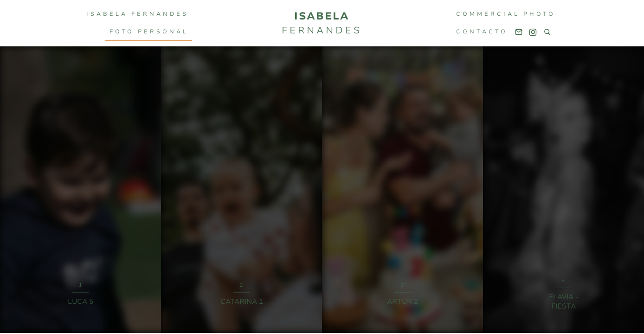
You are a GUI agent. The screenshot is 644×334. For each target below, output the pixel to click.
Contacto (482, 32)
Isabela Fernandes (137, 14)
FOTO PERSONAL (149, 32)
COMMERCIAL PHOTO (506, 14)
